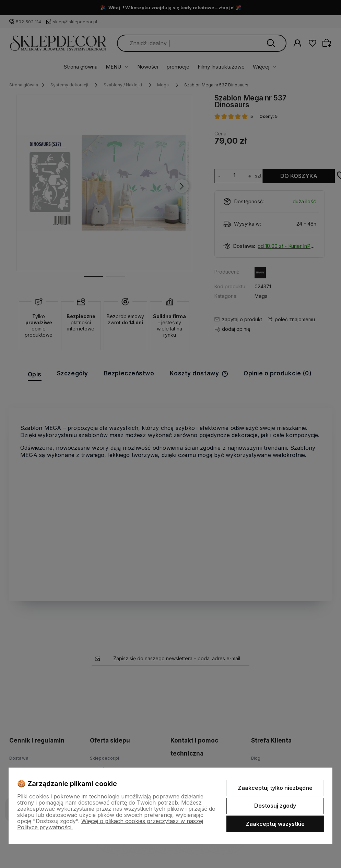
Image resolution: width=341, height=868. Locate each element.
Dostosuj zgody (275, 806)
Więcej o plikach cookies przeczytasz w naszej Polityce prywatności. (110, 824)
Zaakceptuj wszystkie (275, 824)
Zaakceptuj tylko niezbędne (275, 788)
